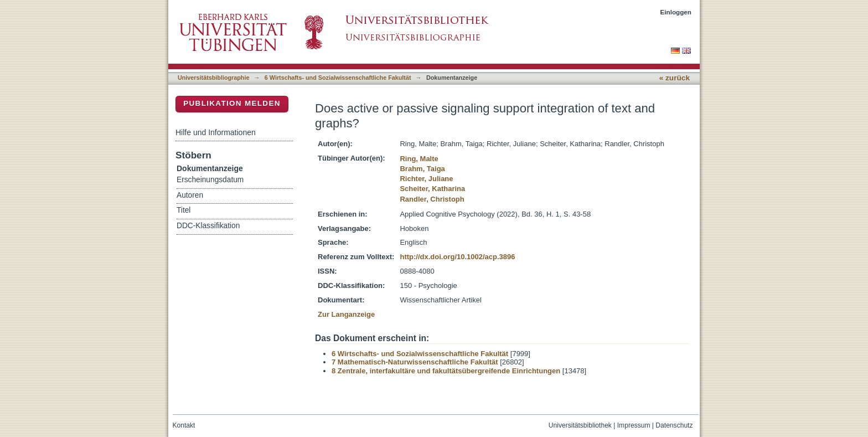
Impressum (634, 425)
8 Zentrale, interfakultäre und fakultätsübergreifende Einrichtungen (446, 371)
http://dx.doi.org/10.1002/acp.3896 (457, 257)
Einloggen (676, 12)
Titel (184, 210)
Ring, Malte (419, 159)
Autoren (190, 195)
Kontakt (184, 425)
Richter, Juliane (426, 179)
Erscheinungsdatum (210, 180)
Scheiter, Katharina (432, 189)
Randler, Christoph (432, 199)
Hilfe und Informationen (216, 132)
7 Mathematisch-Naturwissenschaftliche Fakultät (415, 362)
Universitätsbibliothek (580, 425)
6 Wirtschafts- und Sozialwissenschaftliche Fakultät (338, 78)
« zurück (675, 78)
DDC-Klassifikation (208, 226)
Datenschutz (674, 425)
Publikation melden (232, 103)
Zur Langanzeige (346, 314)
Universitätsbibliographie (213, 78)
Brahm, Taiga (422, 169)
